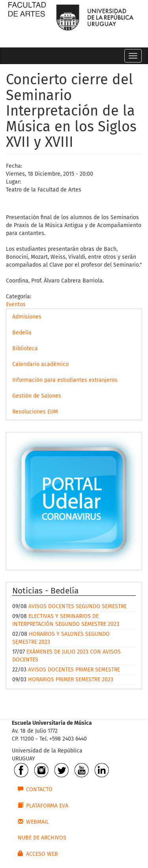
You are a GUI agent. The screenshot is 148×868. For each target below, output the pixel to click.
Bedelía (22, 333)
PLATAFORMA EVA (43, 805)
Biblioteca (25, 348)
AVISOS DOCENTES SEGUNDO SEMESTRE (78, 606)
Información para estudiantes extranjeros (65, 380)
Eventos (16, 304)
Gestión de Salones (37, 396)
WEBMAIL (33, 822)
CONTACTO (35, 789)
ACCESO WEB (38, 854)
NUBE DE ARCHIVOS (42, 838)
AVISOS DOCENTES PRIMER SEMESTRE (74, 670)
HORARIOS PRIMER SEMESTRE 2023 (71, 679)
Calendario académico (40, 364)
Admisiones (27, 317)
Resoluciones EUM (35, 412)
